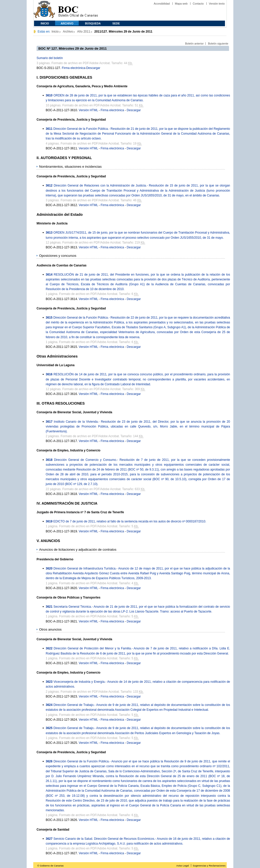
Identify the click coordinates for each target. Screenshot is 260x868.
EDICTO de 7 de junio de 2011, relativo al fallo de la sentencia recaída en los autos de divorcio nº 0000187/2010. (130, 521)
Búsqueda (93, 23)
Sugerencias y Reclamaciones (209, 866)
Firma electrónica (73, 68)
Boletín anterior (194, 44)
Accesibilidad (162, 4)
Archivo (67, 23)
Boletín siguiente (218, 44)
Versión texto (217, 4)
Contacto (198, 4)
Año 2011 (84, 32)
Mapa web (181, 4)
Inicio (45, 23)
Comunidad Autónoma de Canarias (44, 10)
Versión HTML (88, 110)
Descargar (93, 68)
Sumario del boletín (50, 58)
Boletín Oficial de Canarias (78, 10)
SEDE (116, 23)
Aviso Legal (182, 866)
